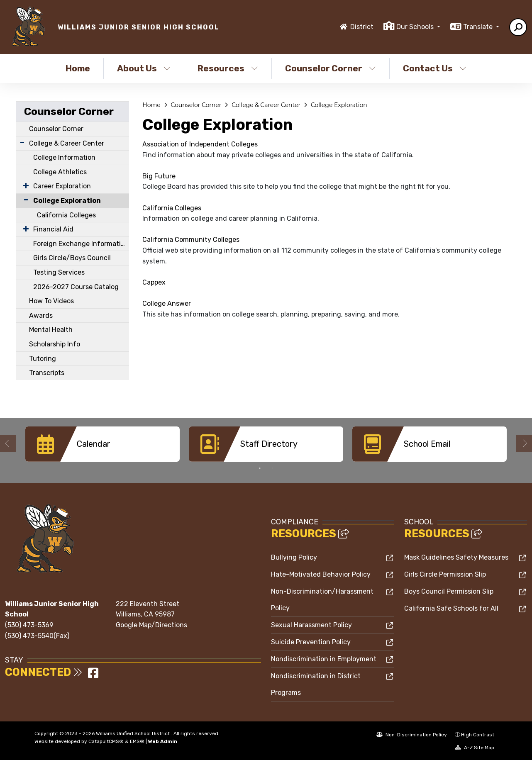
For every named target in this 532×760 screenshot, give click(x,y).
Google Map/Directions (151, 625)
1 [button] (260, 468)
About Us (144, 68)
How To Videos (51, 301)
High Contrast (478, 734)
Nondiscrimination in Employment (324, 659)
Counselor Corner (331, 68)
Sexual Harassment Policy (311, 625)
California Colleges (66, 215)
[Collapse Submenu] (24, 200)
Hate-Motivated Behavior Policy (321, 574)
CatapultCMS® (106, 741)
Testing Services (59, 272)
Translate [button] (479, 27)
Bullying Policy (294, 557)
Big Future (159, 176)
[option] (102, 444)
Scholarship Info (55, 344)
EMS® (137, 741)
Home (78, 68)
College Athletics (60, 172)
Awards (41, 315)
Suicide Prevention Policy (311, 642)
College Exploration (67, 201)
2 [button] (272, 468)
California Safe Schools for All (451, 608)
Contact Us (435, 68)
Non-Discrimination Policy (412, 734)
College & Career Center (67, 143)
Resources (228, 68)
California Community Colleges (191, 240)
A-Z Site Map (475, 747)
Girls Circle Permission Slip (445, 574)
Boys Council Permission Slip (449, 591)
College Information (64, 157)
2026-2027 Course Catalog (76, 287)
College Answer (167, 303)
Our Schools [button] (416, 27)
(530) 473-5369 (29, 625)
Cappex (154, 282)
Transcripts (47, 373)
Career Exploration (62, 186)
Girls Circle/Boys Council (72, 258)
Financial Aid (53, 229)
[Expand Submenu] (22, 142)
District (362, 27)
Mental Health (51, 330)
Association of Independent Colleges (200, 144)
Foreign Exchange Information (81, 244)
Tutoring (43, 359)
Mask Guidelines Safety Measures (456, 557)
